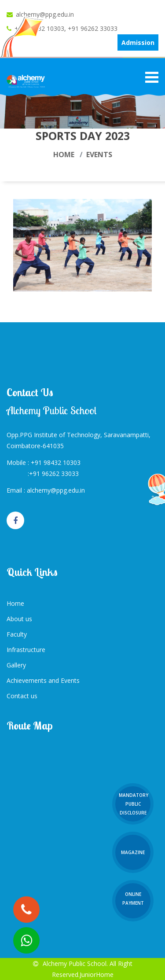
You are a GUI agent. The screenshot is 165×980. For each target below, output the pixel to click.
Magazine (133, 852)
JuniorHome (97, 974)
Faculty (17, 634)
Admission (138, 42)
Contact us (22, 696)
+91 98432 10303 (56, 462)
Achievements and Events (43, 680)
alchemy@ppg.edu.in (45, 14)
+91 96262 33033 (93, 28)
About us (19, 619)
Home (64, 155)
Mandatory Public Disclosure (134, 804)
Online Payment (133, 899)
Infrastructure (26, 650)
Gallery (16, 665)
